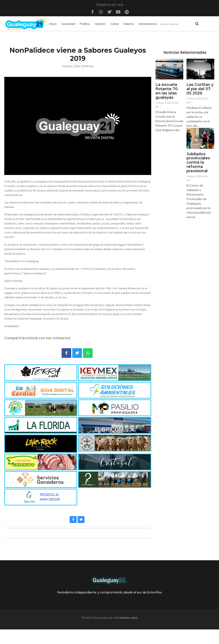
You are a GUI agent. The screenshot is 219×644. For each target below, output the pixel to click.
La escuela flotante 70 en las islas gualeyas (167, 91)
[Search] (178, 24)
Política (85, 24)
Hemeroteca (148, 24)
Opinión (100, 24)
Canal (115, 24)
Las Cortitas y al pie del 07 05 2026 (200, 89)
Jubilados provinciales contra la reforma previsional (198, 163)
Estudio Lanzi (128, 618)
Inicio (53, 24)
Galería (129, 24)
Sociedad (68, 24)
